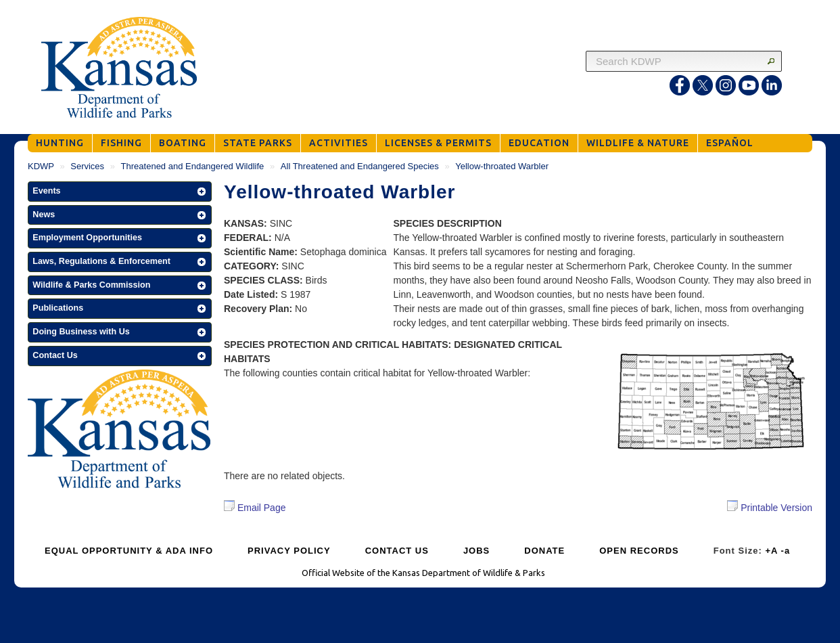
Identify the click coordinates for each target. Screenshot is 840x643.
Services (87, 166)
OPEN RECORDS (639, 551)
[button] (120, 192)
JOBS (476, 551)
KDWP (41, 166)
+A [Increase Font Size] (771, 551)
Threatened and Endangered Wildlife (193, 166)
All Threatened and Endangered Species (360, 166)
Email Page (255, 508)
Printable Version (770, 507)
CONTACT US (397, 551)
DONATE (544, 551)
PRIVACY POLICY (289, 551)
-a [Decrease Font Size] (786, 551)
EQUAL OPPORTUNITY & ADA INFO (129, 551)
